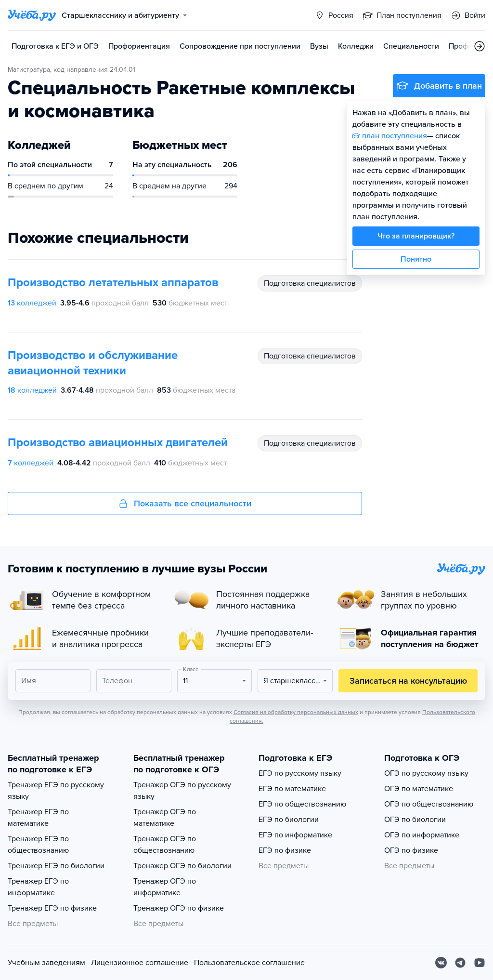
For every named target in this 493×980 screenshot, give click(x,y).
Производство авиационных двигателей (118, 443)
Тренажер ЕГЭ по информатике (38, 887)
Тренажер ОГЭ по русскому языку (182, 791)
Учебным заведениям (46, 963)
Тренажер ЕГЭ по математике (38, 818)
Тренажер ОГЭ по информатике (165, 887)
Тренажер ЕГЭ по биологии (56, 866)
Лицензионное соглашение (140, 963)
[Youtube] (480, 963)
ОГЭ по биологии (415, 820)
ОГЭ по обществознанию (429, 804)
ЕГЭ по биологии (289, 820)
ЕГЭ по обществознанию (302, 804)
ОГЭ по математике (419, 789)
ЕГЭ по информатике (295, 835)
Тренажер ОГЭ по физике (179, 908)
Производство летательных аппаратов (113, 283)
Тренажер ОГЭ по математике (165, 818)
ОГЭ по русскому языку (426, 773)
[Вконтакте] (441, 963)
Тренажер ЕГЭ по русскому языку (56, 791)
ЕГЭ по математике (292, 789)
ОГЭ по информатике (422, 835)
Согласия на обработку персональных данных (296, 712)
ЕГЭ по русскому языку (300, 773)
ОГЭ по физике (411, 850)
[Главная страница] (32, 15)
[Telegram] (460, 963)
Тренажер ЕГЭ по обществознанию (38, 845)
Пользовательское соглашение (249, 963)
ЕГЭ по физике (285, 850)
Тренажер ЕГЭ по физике (52, 908)
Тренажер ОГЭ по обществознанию (165, 845)
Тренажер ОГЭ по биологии (182, 866)
